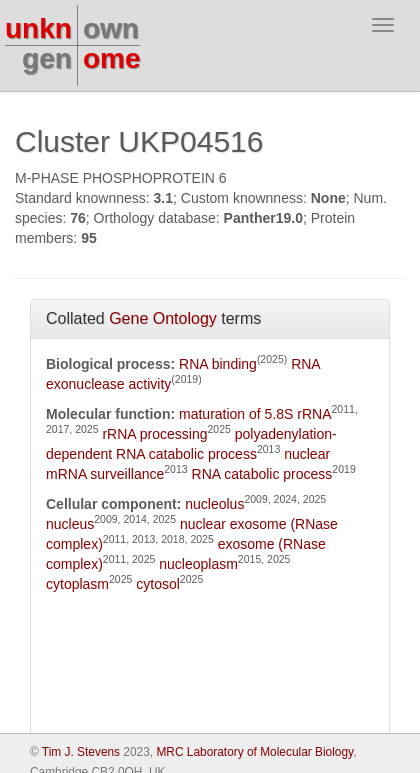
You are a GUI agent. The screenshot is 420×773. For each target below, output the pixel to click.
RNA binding (218, 364)
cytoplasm (77, 584)
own (111, 28)
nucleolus (214, 504)
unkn (38, 28)
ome (112, 58)
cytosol (158, 584)
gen (47, 58)
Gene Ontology (163, 318)
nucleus (70, 524)
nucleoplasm (198, 564)
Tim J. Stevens (81, 752)
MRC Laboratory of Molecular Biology (254, 752)
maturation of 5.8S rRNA (255, 414)
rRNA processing (154, 434)
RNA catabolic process (262, 474)
